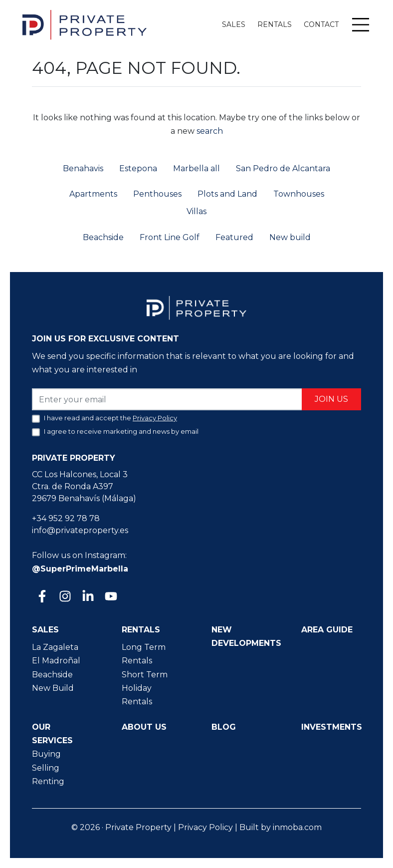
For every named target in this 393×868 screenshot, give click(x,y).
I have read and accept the (110, 418)
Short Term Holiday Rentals (145, 688)
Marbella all (196, 168)
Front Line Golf (170, 237)
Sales (234, 24)
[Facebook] (41, 597)
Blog (224, 727)
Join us (331, 399)
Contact (321, 24)
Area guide (327, 630)
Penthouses (157, 194)
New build (290, 237)
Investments (332, 727)
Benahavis (83, 168)
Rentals (275, 24)
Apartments (93, 194)
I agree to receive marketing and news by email (121, 431)
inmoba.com (297, 827)
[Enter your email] (167, 399)
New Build (53, 688)
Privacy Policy (205, 827)
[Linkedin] (87, 597)
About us (144, 727)
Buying (46, 754)
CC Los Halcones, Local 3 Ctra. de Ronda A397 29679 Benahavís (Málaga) (84, 486)
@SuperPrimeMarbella (80, 569)
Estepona (138, 168)
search (209, 131)
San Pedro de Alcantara (283, 168)
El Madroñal (56, 661)
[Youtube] (110, 597)
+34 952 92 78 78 (66, 518)
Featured (234, 237)
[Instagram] (64, 597)
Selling (46, 768)
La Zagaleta (55, 647)
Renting (48, 781)
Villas (196, 211)
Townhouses (299, 194)
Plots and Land (227, 194)
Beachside (103, 237)
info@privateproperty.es (80, 530)
